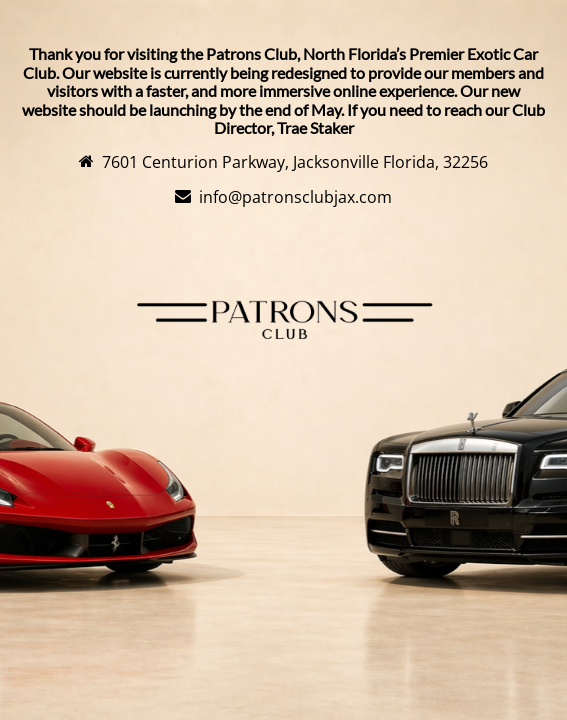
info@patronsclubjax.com (295, 197)
